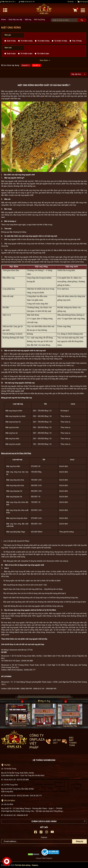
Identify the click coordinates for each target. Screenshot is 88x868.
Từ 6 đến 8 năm (43, 54)
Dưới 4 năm (11, 54)
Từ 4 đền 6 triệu (27, 41)
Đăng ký (80, 841)
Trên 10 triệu (77, 41)
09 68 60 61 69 (30, 2)
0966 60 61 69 (10, 2)
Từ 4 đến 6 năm (26, 54)
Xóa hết (35, 65)
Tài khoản (71, 2)
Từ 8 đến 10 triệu (61, 41)
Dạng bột (25, 65)
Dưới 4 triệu (11, 41)
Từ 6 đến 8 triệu (43, 41)
